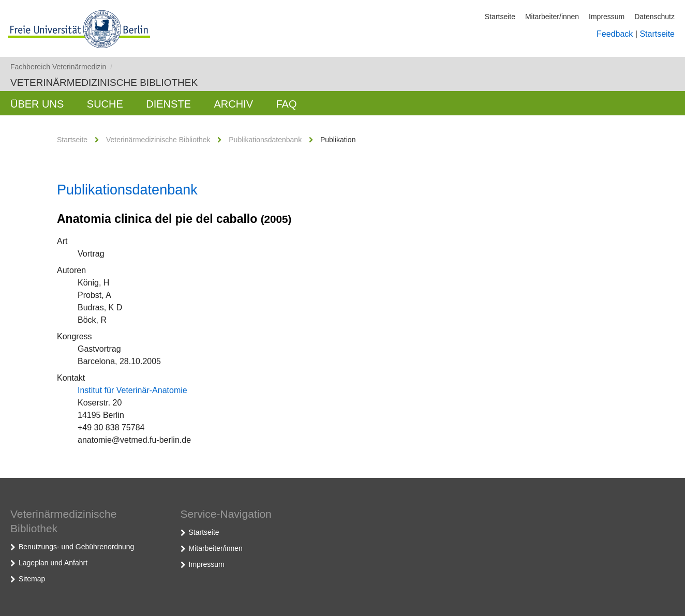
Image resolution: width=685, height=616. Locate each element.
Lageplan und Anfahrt (53, 563)
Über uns (37, 104)
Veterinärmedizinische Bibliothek (104, 82)
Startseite (500, 17)
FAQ (286, 104)
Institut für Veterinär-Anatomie (132, 390)
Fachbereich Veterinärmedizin (61, 67)
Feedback (615, 34)
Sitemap (32, 579)
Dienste (168, 104)
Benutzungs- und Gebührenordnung (76, 547)
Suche (105, 104)
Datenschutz (654, 17)
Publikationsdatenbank (265, 140)
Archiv (233, 104)
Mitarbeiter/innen (552, 17)
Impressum (607, 17)
